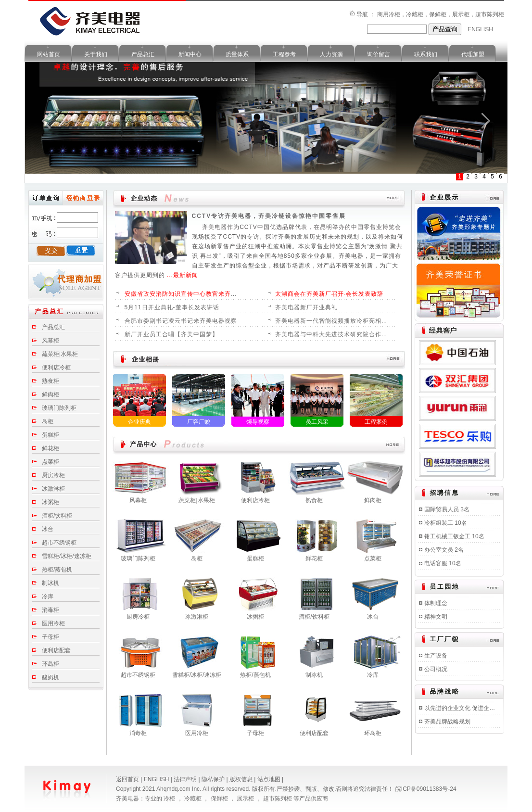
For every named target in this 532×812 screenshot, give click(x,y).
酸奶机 (51, 677)
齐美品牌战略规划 (447, 722)
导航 (363, 14)
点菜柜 (51, 462)
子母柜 (51, 637)
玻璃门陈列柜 (59, 408)
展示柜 (246, 799)
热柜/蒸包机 (57, 570)
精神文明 (436, 617)
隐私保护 (214, 779)
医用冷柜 (53, 623)
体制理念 (436, 603)
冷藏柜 (194, 799)
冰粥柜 (51, 502)
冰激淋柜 (53, 489)
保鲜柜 (220, 799)
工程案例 (376, 422)
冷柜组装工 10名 (446, 523)
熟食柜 (51, 381)
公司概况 (436, 669)
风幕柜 (51, 341)
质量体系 (237, 54)
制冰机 (51, 583)
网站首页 (49, 54)
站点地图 (270, 779)
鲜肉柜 (51, 394)
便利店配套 (56, 650)
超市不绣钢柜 (59, 543)
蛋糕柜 (51, 435)
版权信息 (242, 779)
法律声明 (186, 779)
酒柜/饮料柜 (57, 516)
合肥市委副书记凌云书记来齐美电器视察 (181, 321)
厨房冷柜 (53, 475)
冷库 (48, 596)
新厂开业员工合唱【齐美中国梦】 (171, 334)
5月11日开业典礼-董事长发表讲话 (172, 307)
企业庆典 (139, 422)
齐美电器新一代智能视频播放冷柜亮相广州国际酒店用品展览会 (333, 321)
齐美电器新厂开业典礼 (306, 307)
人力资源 (331, 54)
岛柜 (48, 421)
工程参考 (284, 54)
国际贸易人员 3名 (447, 509)
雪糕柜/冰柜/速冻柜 (67, 556)
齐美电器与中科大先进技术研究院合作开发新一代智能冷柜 (333, 334)
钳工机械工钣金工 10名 (454, 536)
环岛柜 (51, 664)
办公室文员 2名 (444, 550)
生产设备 (436, 656)
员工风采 (317, 422)
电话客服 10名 (443, 563)
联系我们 (426, 54)
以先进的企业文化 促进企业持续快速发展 (462, 708)
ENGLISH (480, 29)
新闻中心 (190, 54)
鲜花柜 (51, 448)
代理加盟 (473, 54)
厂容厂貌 (199, 422)
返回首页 (128, 779)
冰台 (48, 529)
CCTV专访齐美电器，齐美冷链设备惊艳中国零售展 (269, 216)
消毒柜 (51, 610)
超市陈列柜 (278, 799)
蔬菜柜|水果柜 (60, 354)
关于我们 (96, 54)
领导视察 (258, 422)
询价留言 (379, 54)
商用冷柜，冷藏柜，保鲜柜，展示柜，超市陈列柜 (441, 14)
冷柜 (170, 799)
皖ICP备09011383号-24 (426, 789)
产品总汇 (143, 54)
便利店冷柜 (56, 368)
